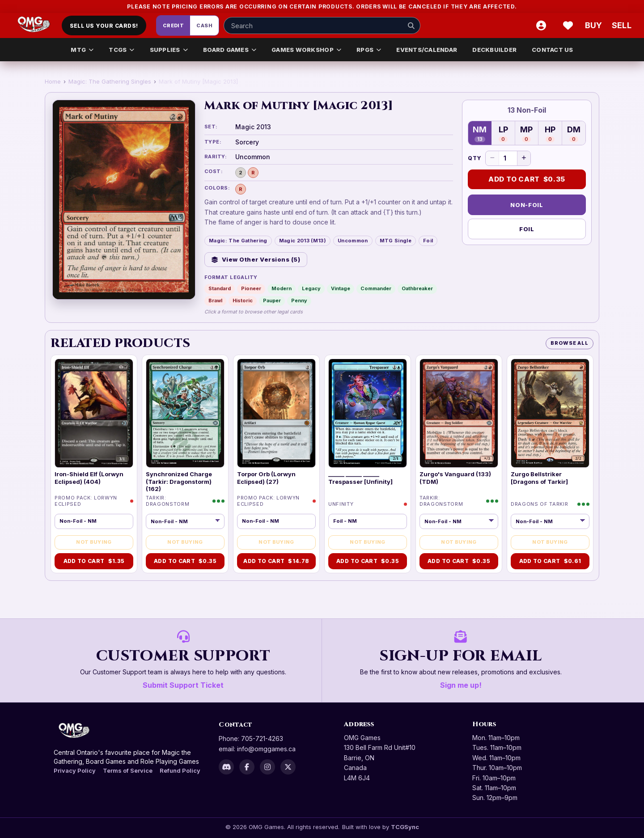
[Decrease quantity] (492, 158)
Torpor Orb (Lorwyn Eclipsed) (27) (266, 478)
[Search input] (322, 25)
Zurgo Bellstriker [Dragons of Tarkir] (539, 478)
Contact (235, 725)
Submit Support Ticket (183, 685)
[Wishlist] (568, 25)
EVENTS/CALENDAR (427, 50)
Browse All (570, 343)
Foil (428, 241)
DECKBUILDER (494, 50)
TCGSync (405, 827)
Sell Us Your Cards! (104, 26)
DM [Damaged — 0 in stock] (574, 133)
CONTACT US (553, 50)
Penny (299, 300)
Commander (376, 288)
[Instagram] (267, 767)
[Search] (411, 25)
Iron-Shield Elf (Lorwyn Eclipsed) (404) (89, 478)
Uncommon (353, 241)
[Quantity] (508, 158)
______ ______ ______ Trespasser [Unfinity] (360, 478)
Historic (243, 300)
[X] (288, 767)
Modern (282, 288)
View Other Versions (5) (256, 259)
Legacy (311, 288)
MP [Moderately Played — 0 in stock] (526, 133)
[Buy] (595, 25)
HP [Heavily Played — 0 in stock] (550, 133)
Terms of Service (128, 770)
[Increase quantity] (524, 158)
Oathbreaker (417, 288)
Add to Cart (527, 179)
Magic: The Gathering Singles (110, 81)
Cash (204, 25)
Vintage (341, 288)
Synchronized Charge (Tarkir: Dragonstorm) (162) (179, 481)
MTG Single (396, 241)
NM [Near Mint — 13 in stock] (480, 133)
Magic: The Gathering (238, 241)
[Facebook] (247, 767)
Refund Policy (180, 770)
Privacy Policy (75, 770)
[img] (94, 413)
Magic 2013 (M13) (303, 241)
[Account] (541, 25)
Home (53, 81)
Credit (174, 25)
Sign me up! (461, 685)
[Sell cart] (622, 25)
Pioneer (251, 288)
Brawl (215, 300)
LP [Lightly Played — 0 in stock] (503, 133)
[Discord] (226, 767)
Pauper (272, 300)
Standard (220, 288)
